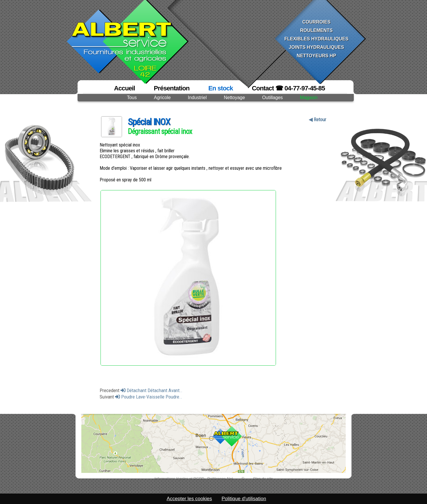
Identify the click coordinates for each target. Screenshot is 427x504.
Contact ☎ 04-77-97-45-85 (288, 88)
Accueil (124, 88)
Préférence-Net (220, 479)
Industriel (197, 98)
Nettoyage (234, 98)
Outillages (272, 98)
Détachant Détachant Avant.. (151, 390)
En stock (221, 88)
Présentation (172, 88)
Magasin (309, 98)
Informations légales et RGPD (179, 479)
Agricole (162, 98)
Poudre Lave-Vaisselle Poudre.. (149, 397)
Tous (132, 98)
